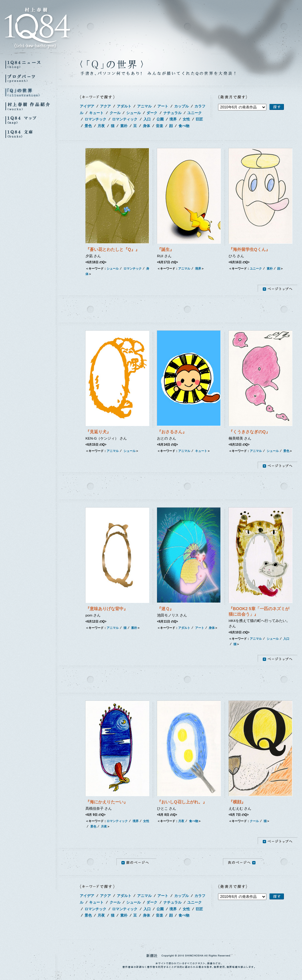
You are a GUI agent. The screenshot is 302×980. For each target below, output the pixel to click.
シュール (133, 113)
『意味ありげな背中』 (107, 609)
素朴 (124, 126)
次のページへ (243, 862)
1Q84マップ (30, 120)
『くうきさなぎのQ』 (249, 432)
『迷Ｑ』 (165, 609)
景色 (88, 126)
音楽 (159, 126)
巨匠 (199, 119)
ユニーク (194, 113)
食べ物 (184, 126)
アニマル (144, 106)
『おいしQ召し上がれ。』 (182, 802)
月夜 (101, 126)
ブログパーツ (30, 78)
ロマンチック (95, 119)
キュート (96, 113)
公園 (160, 119)
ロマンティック (125, 119)
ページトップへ (278, 288)
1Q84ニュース (30, 64)
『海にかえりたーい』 (107, 802)
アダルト (124, 106)
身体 (146, 126)
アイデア (87, 106)
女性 (186, 119)
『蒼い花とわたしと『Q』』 (112, 250)
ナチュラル (172, 113)
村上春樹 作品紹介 (30, 106)
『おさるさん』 (172, 432)
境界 (173, 119)
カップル (182, 106)
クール (115, 113)
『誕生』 (165, 250)
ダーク (152, 113)
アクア (105, 106)
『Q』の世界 (30, 92)
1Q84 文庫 (30, 134)
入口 (147, 119)
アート (163, 106)
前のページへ (136, 862)
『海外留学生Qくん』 (249, 250)
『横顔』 (237, 802)
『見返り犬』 (98, 432)
